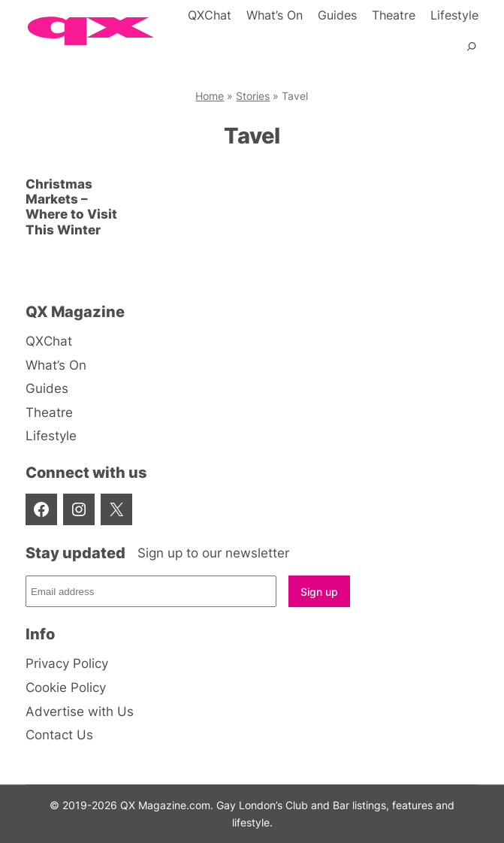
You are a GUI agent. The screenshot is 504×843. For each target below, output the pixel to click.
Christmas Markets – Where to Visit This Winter (71, 207)
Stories (253, 96)
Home (210, 96)
